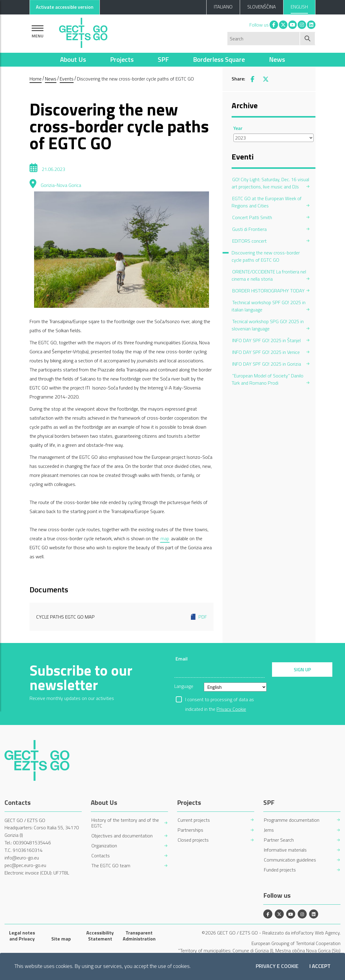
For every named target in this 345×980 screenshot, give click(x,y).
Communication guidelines (290, 860)
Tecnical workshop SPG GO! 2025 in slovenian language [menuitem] (268, 325)
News (277, 59)
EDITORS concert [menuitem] (249, 241)
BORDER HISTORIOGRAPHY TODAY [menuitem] (268, 291)
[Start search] (308, 39)
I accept (320, 966)
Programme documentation (292, 820)
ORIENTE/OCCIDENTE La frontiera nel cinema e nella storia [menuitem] (269, 275)
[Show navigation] (38, 32)
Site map (61, 939)
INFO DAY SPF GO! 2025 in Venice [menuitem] (266, 352)
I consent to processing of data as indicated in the (220, 700)
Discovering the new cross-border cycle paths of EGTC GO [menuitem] (266, 256)
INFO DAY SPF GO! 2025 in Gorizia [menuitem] (267, 364)
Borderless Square (219, 59)
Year (238, 128)
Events (67, 79)
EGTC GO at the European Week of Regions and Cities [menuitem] (267, 202)
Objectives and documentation (122, 836)
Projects (122, 59)
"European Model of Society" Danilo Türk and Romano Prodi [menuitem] (267, 379)
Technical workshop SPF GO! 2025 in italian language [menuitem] (269, 306)
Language (184, 686)
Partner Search (279, 840)
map (165, 538)
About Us (73, 59)
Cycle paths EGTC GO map (122, 617)
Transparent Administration (139, 936)
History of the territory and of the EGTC (125, 823)
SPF (163, 59)
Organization (104, 846)
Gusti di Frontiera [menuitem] (249, 229)
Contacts (101, 856)
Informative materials (285, 850)
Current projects (194, 820)
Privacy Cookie (231, 709)
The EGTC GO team (111, 866)
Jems (269, 830)
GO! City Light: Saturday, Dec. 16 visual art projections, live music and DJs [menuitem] (270, 183)
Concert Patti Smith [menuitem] (252, 217)
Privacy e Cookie (277, 966)
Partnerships (190, 830)
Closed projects (193, 840)
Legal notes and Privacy (22, 936)
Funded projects (280, 870)
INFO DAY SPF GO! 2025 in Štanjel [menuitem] (266, 340)
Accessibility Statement (100, 936)
